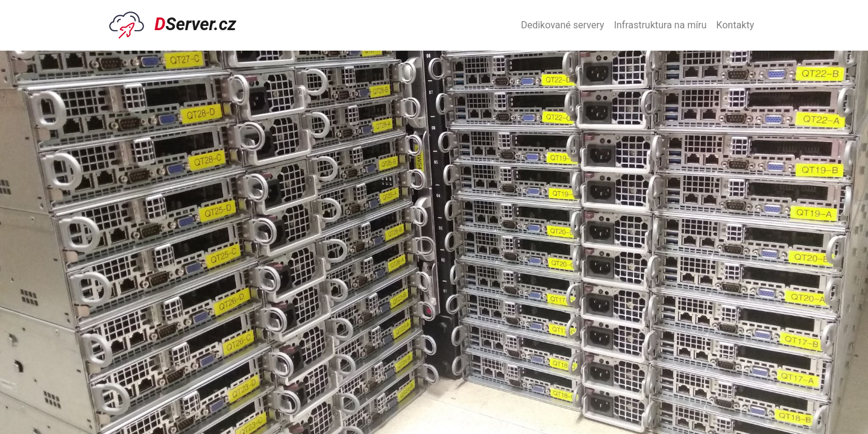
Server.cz (173, 25)
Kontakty (735, 25)
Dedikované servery (562, 25)
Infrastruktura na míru (660, 25)
